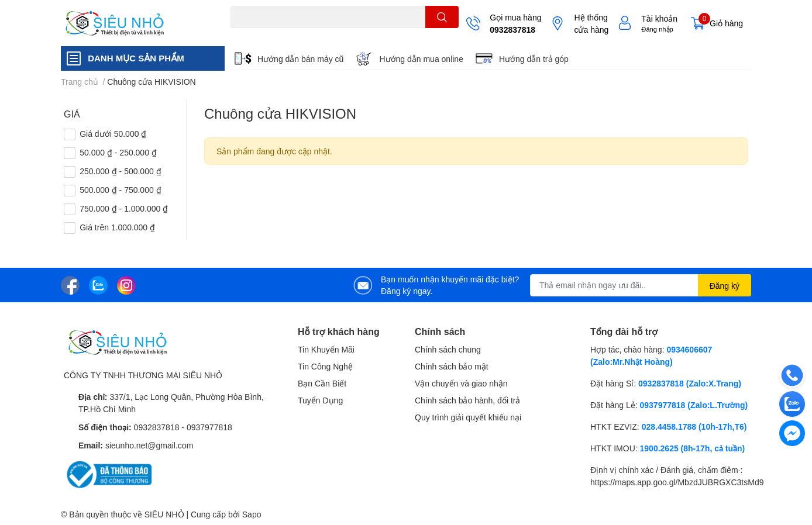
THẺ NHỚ (286, 35)
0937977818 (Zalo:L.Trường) (694, 405)
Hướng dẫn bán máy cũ (300, 59)
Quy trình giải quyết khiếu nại (468, 417)
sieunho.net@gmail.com (149, 445)
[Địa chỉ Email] (641, 285)
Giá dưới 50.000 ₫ (113, 134)
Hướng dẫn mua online (421, 59)
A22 (258, 35)
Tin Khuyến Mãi (326, 349)
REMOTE (377, 35)
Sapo (252, 514)
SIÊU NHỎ (164, 514)
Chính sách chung (448, 349)
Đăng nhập (657, 29)
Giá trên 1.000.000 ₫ (117, 227)
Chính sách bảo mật (452, 366)
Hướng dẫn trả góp (534, 59)
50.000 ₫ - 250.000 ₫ (118, 152)
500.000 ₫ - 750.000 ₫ (120, 190)
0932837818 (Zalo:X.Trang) (690, 383)
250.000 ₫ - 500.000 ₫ (120, 171)
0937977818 (209, 427)
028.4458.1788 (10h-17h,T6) (694, 426)
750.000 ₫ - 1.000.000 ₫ (124, 208)
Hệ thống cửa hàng (591, 23)
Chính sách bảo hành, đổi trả (467, 400)
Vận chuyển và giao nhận (461, 383)
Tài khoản (659, 18)
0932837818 (512, 30)
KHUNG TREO (332, 35)
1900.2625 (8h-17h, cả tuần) (693, 448)
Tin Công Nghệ (325, 366)
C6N (238, 35)
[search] (442, 17)
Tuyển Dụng (320, 400)
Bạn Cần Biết (322, 383)
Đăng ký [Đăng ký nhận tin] (725, 286)
